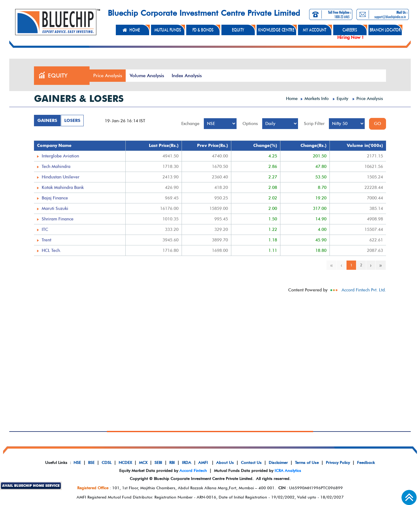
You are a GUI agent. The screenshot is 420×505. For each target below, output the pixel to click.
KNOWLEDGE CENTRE (276, 30)
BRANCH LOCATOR (385, 30)
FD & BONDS (203, 30)
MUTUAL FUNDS (168, 30)
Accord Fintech (193, 470)
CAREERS (350, 30)
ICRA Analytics (288, 470)
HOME (135, 30)
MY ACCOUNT (315, 30)
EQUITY (238, 30)
